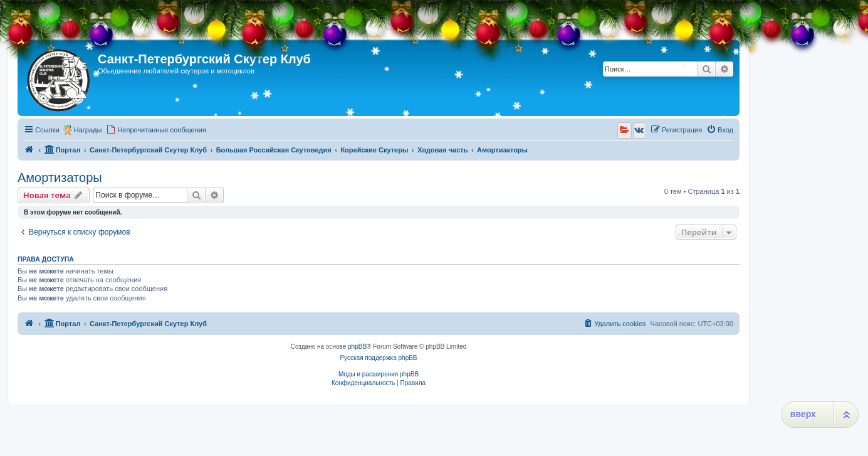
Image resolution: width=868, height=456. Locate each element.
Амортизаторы (60, 178)
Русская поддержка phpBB (378, 358)
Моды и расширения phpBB (379, 374)
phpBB (357, 347)
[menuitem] (156, 130)
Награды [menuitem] (88, 130)
